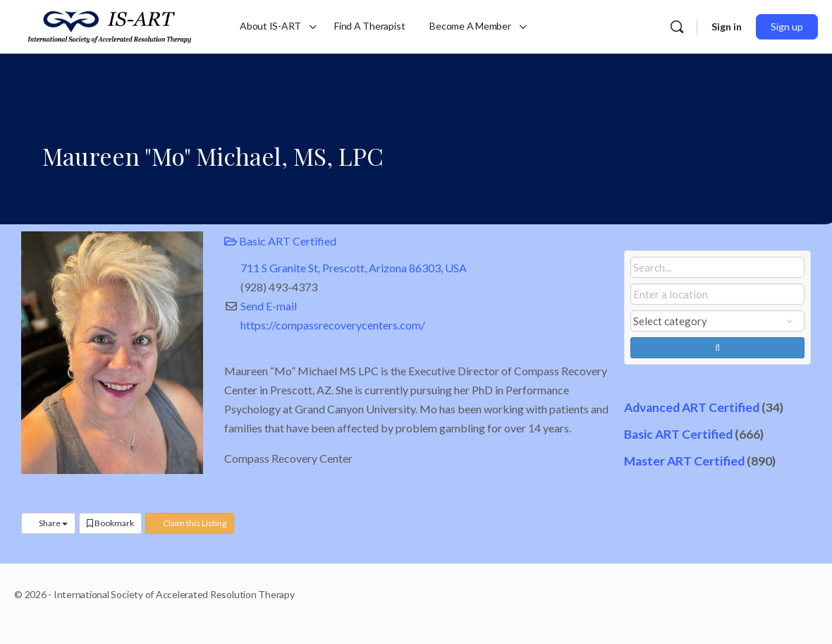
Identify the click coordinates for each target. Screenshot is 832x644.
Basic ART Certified (280, 241)
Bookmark (110, 523)
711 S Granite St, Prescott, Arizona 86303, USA (354, 268)
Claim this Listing (190, 523)
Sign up (787, 26)
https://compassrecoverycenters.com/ (333, 325)
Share (48, 523)
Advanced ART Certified (692, 407)
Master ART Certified (684, 461)
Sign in (727, 26)
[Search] (677, 27)
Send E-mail (269, 306)
